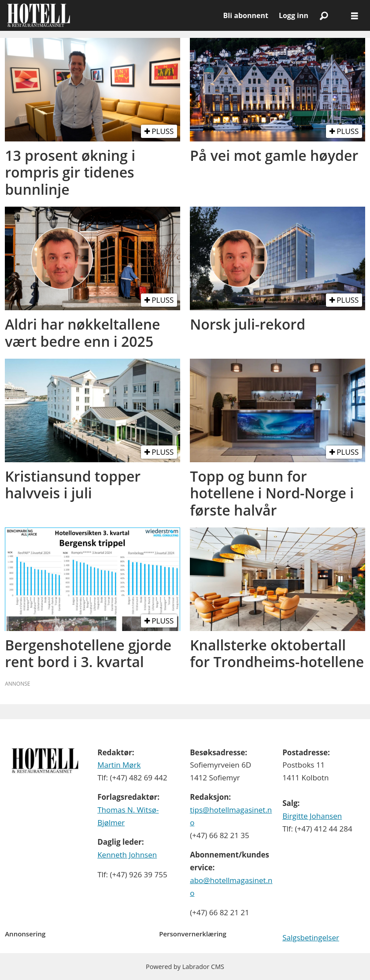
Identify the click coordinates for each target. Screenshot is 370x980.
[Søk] (324, 15)
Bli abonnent (246, 15)
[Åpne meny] (355, 16)
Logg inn (294, 15)
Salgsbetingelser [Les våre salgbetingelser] (311, 937)
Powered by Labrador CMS (185, 967)
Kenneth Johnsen (127, 855)
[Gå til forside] (39, 15)
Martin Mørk (119, 765)
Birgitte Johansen (312, 816)
